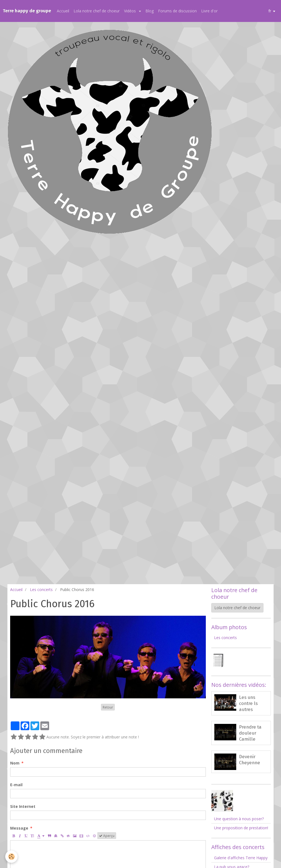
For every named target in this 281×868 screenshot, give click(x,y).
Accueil (64, 11)
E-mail (16, 785)
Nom (15, 763)
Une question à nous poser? (239, 819)
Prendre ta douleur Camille (250, 733)
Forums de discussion (178, 11)
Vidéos (131, 11)
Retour (108, 707)
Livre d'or (210, 11)
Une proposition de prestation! (241, 828)
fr (270, 11)
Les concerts (41, 590)
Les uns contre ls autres (248, 703)
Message (19, 828)
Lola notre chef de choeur (97, 11)
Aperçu (107, 836)
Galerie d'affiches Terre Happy (241, 858)
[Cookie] (12, 857)
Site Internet (23, 806)
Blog (150, 11)
